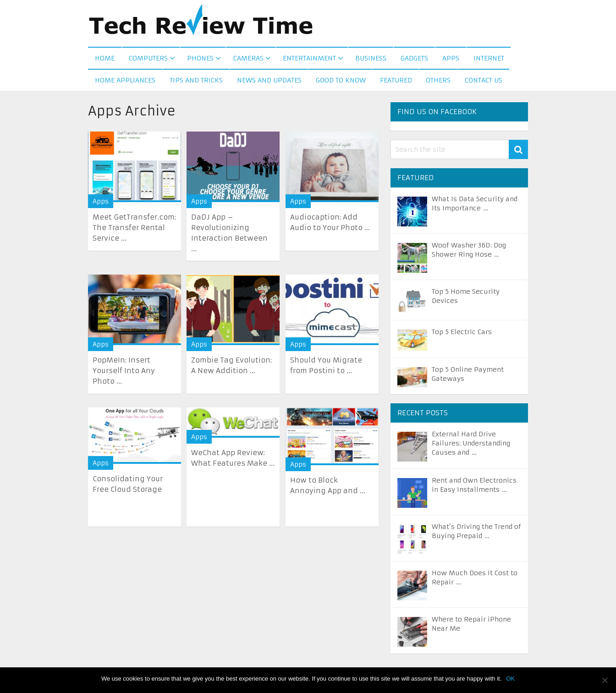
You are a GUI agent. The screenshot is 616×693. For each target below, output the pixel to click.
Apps (450, 59)
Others (439, 82)
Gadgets (414, 59)
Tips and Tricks (196, 82)
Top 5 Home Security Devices (466, 298)
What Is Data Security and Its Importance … (475, 205)
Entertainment (309, 59)
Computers (148, 59)
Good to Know (341, 82)
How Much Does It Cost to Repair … (475, 579)
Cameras (248, 59)
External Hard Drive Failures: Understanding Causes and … (471, 445)
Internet (488, 59)
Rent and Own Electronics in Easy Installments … (474, 487)
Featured (396, 82)
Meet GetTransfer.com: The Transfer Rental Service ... (134, 229)
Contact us (484, 82)
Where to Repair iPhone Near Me (471, 626)
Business (370, 59)
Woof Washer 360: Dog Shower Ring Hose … (469, 252)
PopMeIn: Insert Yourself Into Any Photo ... (124, 372)
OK (510, 679)
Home (105, 59)
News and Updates (269, 82)
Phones (200, 59)
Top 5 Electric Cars (462, 334)
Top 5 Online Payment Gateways (468, 376)
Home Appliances (125, 82)
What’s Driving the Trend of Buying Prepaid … (476, 533)
